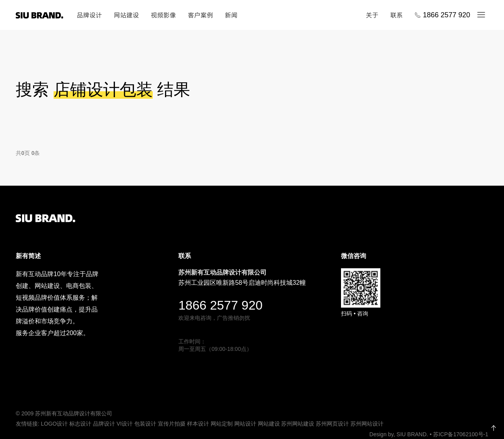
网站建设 (126, 15)
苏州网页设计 (332, 424)
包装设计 (145, 424)
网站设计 (245, 424)
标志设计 (80, 424)
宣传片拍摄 (172, 424)
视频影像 (163, 15)
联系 (397, 15)
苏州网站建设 (298, 424)
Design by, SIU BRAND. (399, 434)
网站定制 (222, 424)
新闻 (231, 15)
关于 (372, 15)
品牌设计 (89, 15)
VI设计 (125, 424)
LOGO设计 (54, 424)
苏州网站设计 (367, 424)
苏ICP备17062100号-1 (461, 434)
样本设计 (198, 424)
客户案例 (200, 15)
